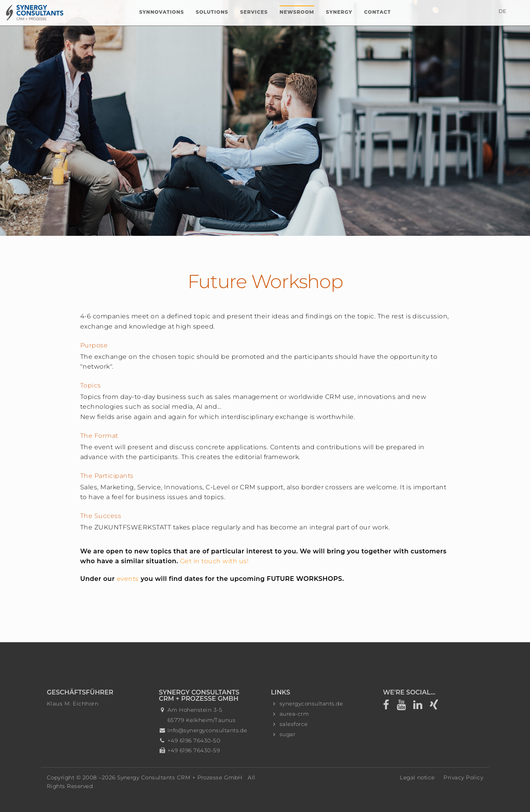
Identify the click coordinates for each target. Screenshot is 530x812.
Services (254, 12)
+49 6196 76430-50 (194, 740)
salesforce (294, 724)
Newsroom (297, 12)
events (128, 579)
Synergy (339, 12)
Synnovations (162, 12)
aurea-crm (294, 714)
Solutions (212, 12)
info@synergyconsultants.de (207, 730)
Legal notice (417, 777)
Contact (377, 12)
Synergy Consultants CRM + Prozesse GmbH (180, 777)
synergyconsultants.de (311, 704)
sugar (287, 734)
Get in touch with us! (214, 561)
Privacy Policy (463, 777)
